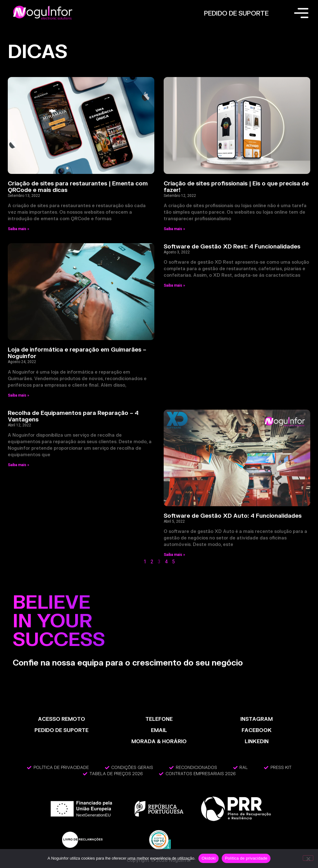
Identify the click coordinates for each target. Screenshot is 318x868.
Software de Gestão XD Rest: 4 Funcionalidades (232, 246)
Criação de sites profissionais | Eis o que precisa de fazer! (236, 187)
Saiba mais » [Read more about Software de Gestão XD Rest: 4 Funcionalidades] (174, 285)
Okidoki (209, 858)
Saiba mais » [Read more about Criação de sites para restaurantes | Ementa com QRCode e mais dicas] (18, 229)
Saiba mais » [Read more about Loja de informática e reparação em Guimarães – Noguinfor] (18, 395)
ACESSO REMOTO (61, 719)
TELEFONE (159, 719)
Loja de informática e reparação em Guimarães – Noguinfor (77, 353)
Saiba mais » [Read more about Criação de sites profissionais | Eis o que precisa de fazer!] (174, 229)
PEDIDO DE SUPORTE (236, 13)
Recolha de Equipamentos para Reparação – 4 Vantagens (73, 416)
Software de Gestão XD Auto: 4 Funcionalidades (233, 516)
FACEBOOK (257, 730)
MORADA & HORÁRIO (159, 741)
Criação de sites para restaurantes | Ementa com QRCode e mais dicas (78, 187)
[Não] (308, 858)
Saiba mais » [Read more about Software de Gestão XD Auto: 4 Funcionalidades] (174, 555)
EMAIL (159, 730)
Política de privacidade (246, 858)
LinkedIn (257, 741)
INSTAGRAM (257, 719)
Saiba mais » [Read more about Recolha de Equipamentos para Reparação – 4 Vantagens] (18, 465)
